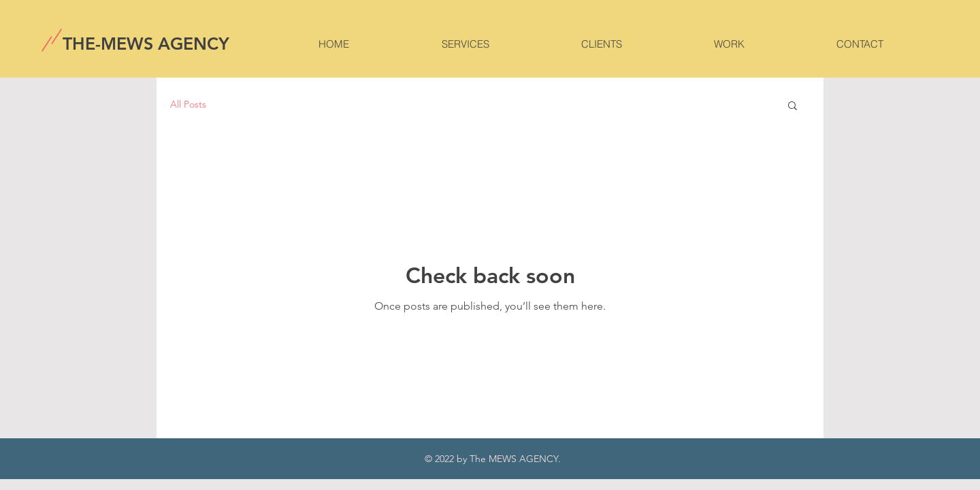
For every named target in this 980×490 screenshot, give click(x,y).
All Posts (188, 104)
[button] (793, 107)
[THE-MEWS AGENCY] (147, 44)
